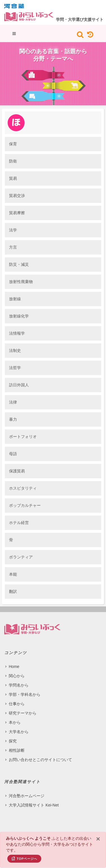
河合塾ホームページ (27, 796)
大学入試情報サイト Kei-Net (34, 805)
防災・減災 (19, 264)
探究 (13, 741)
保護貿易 (17, 471)
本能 (13, 574)
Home (14, 667)
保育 (13, 144)
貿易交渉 (17, 196)
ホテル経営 (19, 523)
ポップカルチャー (25, 505)
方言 (13, 247)
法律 (13, 402)
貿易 (13, 178)
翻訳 (13, 591)
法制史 (15, 350)
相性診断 (17, 750)
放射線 (15, 299)
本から (15, 722)
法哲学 (15, 368)
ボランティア (21, 557)
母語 (13, 454)
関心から (17, 676)
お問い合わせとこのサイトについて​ (40, 760)
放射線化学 (19, 316)
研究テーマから (23, 713)
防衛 (13, 161)
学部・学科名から (25, 694)
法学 (13, 230)
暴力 (13, 419)
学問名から (19, 685)
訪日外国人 (19, 385)
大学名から (19, 732)
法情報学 (17, 333)
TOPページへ (24, 858)
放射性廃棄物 (21, 282)
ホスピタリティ (23, 488)
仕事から (17, 704)
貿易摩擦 (17, 213)
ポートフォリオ (23, 437)
